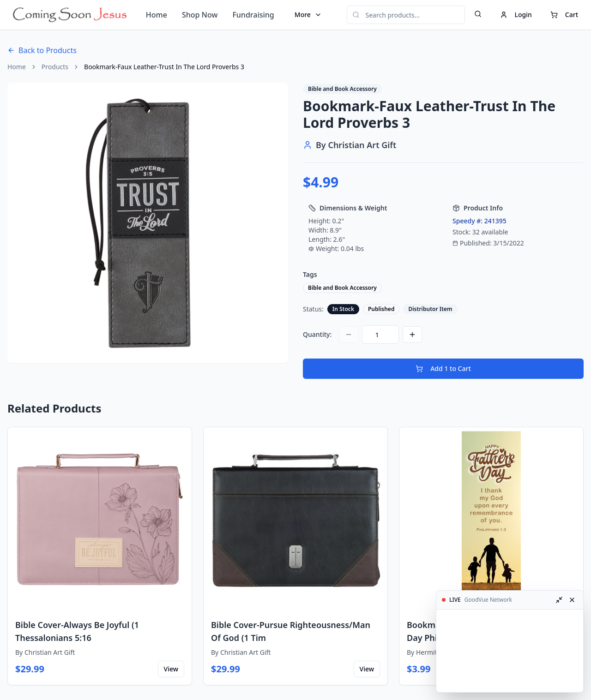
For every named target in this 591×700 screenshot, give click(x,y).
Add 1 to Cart (443, 368)
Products (55, 67)
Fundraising (253, 15)
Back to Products (42, 50)
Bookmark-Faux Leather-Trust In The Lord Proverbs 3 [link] (164, 67)
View (171, 669)
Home (157, 15)
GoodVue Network (488, 600)
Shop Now (200, 15)
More (308, 15)
